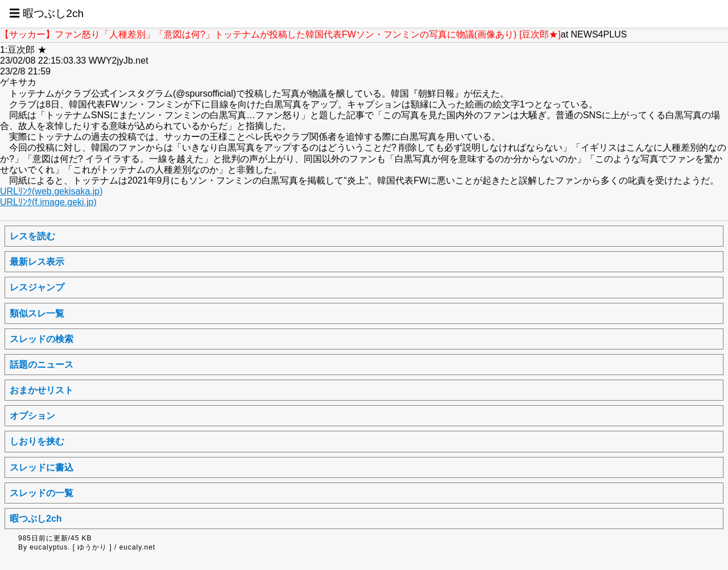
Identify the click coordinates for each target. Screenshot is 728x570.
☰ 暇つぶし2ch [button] (46, 13)
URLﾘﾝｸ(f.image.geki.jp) (48, 202)
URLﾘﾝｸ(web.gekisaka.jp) (51, 191)
